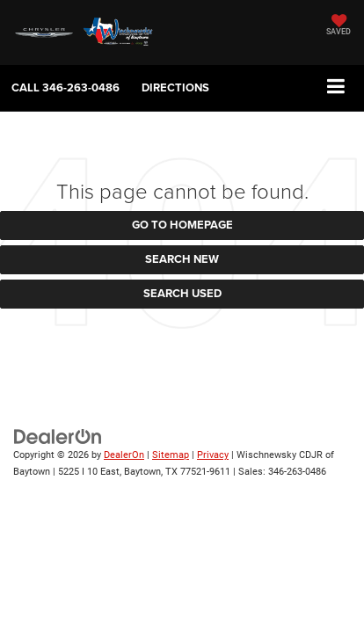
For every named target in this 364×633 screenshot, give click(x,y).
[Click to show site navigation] (336, 87)
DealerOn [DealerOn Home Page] (124, 455)
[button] (66, 87)
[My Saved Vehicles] (339, 26)
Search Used (182, 293)
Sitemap (171, 455)
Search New (182, 259)
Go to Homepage (182, 225)
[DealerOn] (58, 437)
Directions (175, 87)
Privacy (213, 455)
